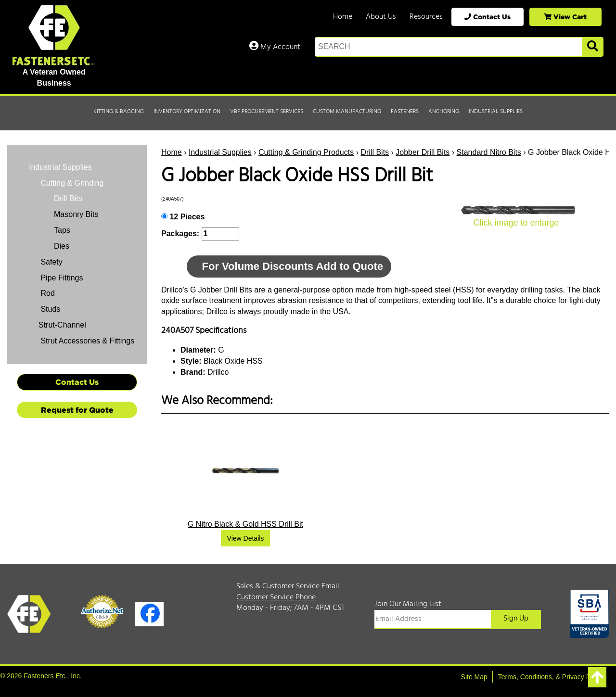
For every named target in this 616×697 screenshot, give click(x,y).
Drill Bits (375, 152)
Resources (426, 17)
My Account (275, 47)
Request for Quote (77, 410)
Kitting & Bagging (119, 112)
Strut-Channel (62, 325)
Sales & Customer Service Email (288, 586)
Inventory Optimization (187, 112)
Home (343, 17)
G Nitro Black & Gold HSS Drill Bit (245, 524)
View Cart (565, 17)
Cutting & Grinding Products (306, 152)
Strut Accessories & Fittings (86, 341)
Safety (51, 262)
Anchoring (444, 112)
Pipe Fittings (61, 278)
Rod (47, 293)
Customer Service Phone (276, 597)
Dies (62, 246)
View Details (246, 538)
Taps (62, 230)
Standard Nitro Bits (489, 152)
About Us (381, 17)
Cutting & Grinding (71, 183)
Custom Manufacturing (347, 112)
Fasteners (405, 112)
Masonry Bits (76, 214)
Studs (49, 309)
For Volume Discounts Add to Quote (293, 266)
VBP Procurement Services (267, 112)
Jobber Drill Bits (423, 152)
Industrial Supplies (496, 112)
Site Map (474, 677)
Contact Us (488, 17)
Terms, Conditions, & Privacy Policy (551, 677)
